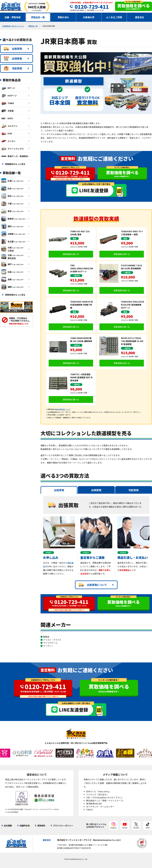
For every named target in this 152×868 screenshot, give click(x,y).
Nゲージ (8, 88)
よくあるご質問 (114, 17)
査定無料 (68, 158)
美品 (74, 239)
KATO (7, 118)
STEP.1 (49, 553)
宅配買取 (13, 68)
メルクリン (9, 126)
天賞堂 (7, 111)
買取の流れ (63, 17)
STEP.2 (86, 553)
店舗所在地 (25, 826)
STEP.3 (123, 553)
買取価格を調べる (71, 254)
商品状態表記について (63, 409)
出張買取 (13, 49)
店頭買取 (13, 59)
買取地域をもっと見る (15, 295)
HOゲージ (9, 96)
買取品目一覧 (38, 17)
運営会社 (139, 17)
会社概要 (8, 826)
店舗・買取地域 (13, 17)
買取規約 (41, 826)
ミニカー (8, 141)
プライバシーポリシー (63, 826)
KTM (7, 133)
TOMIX (8, 103)
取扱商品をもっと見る (15, 164)
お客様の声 (89, 17)
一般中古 (76, 276)
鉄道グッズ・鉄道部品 (15, 156)
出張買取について (93, 585)
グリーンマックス (12, 149)
